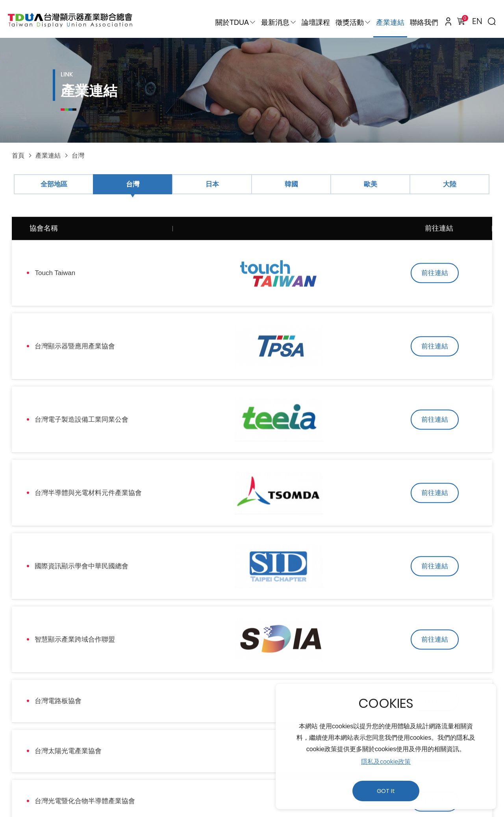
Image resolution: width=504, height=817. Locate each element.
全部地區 (54, 184)
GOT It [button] (386, 791)
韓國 (291, 184)
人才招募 (212, 759)
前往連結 (439, 272)
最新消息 (275, 22)
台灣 (78, 155)
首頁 (18, 155)
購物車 (463, 19)
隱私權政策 (118, 759)
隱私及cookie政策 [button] (386, 762)
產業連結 (390, 22)
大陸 (450, 184)
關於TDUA (232, 22)
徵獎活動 (350, 22)
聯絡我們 (424, 22)
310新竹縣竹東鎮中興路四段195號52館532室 (182, 776)
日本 (212, 184)
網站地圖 (254, 759)
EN (477, 21)
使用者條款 (167, 759)
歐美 (371, 184)
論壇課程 (316, 22)
